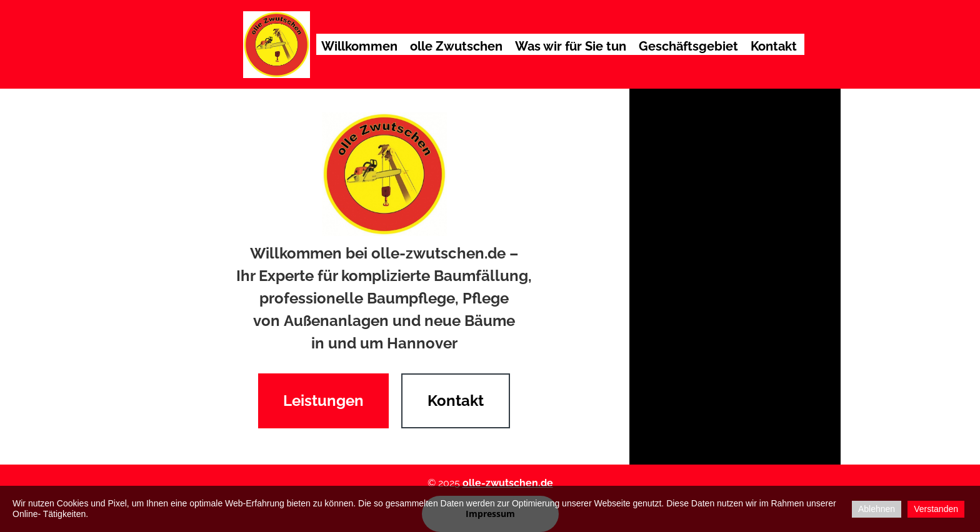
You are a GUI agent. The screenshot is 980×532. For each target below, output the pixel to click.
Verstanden (936, 509)
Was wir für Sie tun (571, 46)
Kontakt (774, 46)
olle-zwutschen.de (508, 483)
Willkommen (359, 46)
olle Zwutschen (456, 46)
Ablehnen (877, 509)
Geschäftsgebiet (688, 46)
